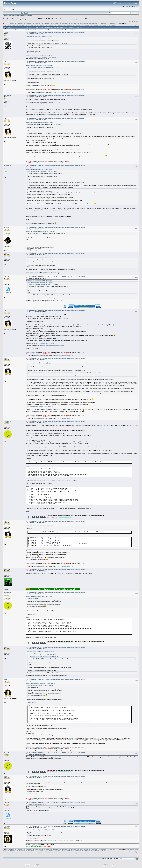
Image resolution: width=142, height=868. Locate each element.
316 (43, 24)
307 (22, 24)
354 (4, 25)
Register (25, 15)
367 (33, 25)
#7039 (137, 804)
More (30, 15)
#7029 (137, 311)
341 (99, 24)
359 (15, 25)
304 (16, 24)
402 (112, 25)
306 (20, 24)
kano (5, 61)
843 (115, 25)
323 (58, 24)
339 (94, 24)
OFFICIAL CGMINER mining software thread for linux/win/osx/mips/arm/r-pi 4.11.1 (62, 19)
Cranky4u (7, 569)
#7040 (137, 827)
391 (87, 25)
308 (25, 24)
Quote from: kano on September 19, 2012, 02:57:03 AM (39, 597)
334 (83, 24)
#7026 (137, 228)
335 (85, 24)
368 (35, 25)
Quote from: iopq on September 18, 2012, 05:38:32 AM (39, 281)
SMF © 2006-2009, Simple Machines (77, 865)
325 (63, 24)
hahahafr (7, 277)
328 (69, 24)
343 (103, 24)
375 (51, 25)
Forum (82, 90)
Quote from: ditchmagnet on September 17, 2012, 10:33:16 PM (41, 231)
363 (24, 25)
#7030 (137, 359)
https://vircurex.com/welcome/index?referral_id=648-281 (39, 56)
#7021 (137, 33)
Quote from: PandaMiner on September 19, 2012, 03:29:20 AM (41, 684)
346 (110, 24)
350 (119, 24)
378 (58, 25)
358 (13, 25)
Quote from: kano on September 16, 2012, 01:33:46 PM (39, 36)
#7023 (137, 96)
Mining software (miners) (29, 19)
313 (36, 24)
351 (121, 24)
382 (67, 25)
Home (7, 15)
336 (87, 24)
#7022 (137, 62)
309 (27, 24)
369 (38, 25)
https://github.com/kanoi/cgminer (66, 92)
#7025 (137, 166)
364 (26, 25)
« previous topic (134, 22)
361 (20, 25)
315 (40, 24)
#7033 (137, 570)
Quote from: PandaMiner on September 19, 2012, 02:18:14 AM (41, 525)
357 (11, 25)
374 (49, 25)
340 (96, 24)
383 (69, 25)
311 (31, 24)
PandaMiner (7, 421)
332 (78, 24)
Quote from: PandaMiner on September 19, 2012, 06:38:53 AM (41, 780)
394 (94, 25)
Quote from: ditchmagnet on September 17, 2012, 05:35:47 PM (41, 122)
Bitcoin (14, 19)
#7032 (137, 522)
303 (13, 24)
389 (83, 25)
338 (92, 24)
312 (34, 24)
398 (103, 25)
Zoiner (6, 32)
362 (22, 25)
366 (31, 25)
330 (74, 24)
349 (117, 24)
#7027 (137, 254)
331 (76, 24)
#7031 (137, 422)
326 (65, 24)
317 (45, 24)
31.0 (22, 13)
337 (90, 24)
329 (72, 24)
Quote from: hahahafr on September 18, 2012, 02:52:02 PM (40, 651)
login (18, 10)
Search (16, 15)
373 (47, 25)
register (23, 10)
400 (107, 25)
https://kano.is (32, 90)
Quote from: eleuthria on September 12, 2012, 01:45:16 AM (40, 362)
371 (42, 25)
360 (17, 25)
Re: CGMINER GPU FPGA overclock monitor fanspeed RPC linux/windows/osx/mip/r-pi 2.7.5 (57, 32)
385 (74, 25)
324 (60, 24)
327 (67, 24)
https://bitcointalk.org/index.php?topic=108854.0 (39, 406)
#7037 (137, 754)
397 (100, 25)
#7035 (137, 648)
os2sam (6, 228)
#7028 (137, 278)
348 (114, 24)
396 (98, 25)
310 (29, 24)
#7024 (137, 119)
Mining (19, 19)
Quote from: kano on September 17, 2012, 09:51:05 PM (39, 170)
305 (18, 24)
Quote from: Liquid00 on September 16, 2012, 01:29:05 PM (41, 38)
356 (8, 25)
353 (126, 24)
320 (51, 24)
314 (38, 24)
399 (105, 25)
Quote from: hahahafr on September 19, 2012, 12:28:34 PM (40, 830)
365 (29, 25)
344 (105, 24)
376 (53, 25)
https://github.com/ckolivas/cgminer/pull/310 (52, 345)
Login (21, 15)
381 (65, 25)
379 (60, 25)
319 (49, 24)
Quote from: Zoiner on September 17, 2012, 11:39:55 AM (39, 65)
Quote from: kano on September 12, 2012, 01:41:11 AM (40, 364)
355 (6, 25)
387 (78, 25)
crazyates (7, 826)
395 (96, 25)
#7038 (137, 777)
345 (108, 24)
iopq (5, 253)
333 (81, 24)
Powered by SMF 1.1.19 (62, 865)
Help (12, 15)
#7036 (137, 680)
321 (54, 24)
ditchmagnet (8, 95)
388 (80, 25)
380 (62, 25)
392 (89, 25)
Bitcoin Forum (7, 19)
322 (56, 24)
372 (44, 25)
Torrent (26, 13)
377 (56, 25)
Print (137, 25)
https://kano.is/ (41, 91)
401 (109, 25)
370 (40, 25)
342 (101, 24)
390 (85, 25)
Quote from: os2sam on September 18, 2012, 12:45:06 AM (40, 257)
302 (11, 24)
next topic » (135, 23)
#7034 (137, 593)
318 (47, 24)
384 (71, 25)
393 (92, 25)
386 (76, 25)
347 (112, 24)
